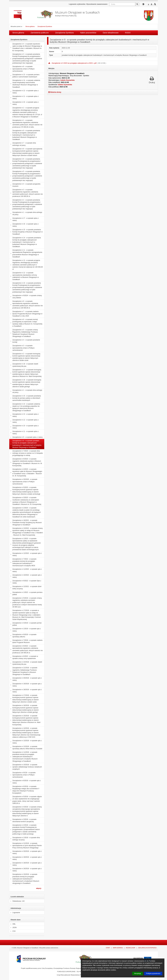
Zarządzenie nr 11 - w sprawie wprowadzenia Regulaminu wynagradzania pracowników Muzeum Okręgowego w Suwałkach (26, 253)
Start (108, 948)
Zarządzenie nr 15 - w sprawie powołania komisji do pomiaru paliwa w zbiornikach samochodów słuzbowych (25, 398)
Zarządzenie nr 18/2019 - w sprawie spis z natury (26, 864)
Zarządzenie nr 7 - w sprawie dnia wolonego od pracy (23, 144)
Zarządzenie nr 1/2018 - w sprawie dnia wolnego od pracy (25, 839)
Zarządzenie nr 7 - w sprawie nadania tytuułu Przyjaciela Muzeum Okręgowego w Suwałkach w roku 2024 (26, 314)
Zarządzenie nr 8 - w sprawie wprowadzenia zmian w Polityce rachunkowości (22, 69)
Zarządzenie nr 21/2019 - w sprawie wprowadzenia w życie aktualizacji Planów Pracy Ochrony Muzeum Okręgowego (25, 846)
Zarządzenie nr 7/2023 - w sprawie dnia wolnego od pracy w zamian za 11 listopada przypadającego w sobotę (26, 453)
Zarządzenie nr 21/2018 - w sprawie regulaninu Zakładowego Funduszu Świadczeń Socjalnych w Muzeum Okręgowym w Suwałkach (23, 671)
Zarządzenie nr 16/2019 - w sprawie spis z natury (26, 870)
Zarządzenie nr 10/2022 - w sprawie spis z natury (26, 576)
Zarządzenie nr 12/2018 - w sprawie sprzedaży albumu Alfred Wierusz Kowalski (26, 748)
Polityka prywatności (153, 973)
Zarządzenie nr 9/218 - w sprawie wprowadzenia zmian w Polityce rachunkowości (22, 775)
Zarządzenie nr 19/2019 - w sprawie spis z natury (26, 858)
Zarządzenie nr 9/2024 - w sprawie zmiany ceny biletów (26, 297)
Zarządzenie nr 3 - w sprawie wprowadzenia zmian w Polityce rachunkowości (22, 348)
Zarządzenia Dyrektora (45, 26)
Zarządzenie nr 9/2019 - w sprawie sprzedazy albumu (23, 636)
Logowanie (15, 913)
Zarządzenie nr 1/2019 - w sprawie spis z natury (25, 630)
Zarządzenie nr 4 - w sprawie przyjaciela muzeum (25, 185)
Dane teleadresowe (111, 33)
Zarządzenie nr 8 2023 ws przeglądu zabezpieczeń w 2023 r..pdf (74, 63)
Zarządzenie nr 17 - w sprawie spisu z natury (24, 219)
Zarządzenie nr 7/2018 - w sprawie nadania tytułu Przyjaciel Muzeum (26, 641)
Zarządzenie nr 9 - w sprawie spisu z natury (26, 437)
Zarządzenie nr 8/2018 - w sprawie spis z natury (25, 782)
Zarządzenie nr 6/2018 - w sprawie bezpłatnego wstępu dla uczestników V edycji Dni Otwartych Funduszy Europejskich (24, 790)
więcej (39, 888)
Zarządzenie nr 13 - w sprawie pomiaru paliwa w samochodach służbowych (24, 76)
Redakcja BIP (131, 948)
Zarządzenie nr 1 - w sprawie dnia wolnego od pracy (26, 213)
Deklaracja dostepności (147, 948)
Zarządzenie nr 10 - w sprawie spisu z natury (24, 103)
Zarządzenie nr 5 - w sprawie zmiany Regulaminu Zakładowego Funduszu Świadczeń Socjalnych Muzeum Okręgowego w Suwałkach (24, 333)
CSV (12, 931)
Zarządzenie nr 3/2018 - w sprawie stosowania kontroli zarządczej (23, 820)
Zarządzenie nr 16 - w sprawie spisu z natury (24, 225)
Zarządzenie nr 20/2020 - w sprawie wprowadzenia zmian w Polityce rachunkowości (23, 482)
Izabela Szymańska (67, 80)
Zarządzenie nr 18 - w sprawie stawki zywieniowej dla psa (24, 365)
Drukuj (152, 80)
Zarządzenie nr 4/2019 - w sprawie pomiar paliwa (25, 624)
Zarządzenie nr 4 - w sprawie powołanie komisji (25, 341)
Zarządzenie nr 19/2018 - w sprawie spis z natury (26, 685)
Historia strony (55, 92)
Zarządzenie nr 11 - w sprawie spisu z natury (24, 97)
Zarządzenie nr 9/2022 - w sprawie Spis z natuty (25, 582)
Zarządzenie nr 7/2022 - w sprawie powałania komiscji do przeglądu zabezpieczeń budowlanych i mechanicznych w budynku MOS (23, 562)
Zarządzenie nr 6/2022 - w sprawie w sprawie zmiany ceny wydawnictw (24, 657)
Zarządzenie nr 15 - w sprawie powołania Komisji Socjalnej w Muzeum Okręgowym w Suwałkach (26, 232)
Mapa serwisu (118, 948)
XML (12, 924)
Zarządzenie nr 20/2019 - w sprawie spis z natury (26, 852)
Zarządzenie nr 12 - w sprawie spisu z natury (24, 92)
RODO (128, 33)
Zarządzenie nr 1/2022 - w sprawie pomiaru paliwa (26, 593)
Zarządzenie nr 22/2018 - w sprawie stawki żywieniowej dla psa (26, 663)
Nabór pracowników (88, 33)
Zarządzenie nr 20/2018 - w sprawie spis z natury (26, 679)
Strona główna (30, 26)
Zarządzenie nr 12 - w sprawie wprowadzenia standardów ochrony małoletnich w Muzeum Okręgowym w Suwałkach (24, 276)
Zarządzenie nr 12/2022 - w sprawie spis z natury (26, 554)
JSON (13, 928)
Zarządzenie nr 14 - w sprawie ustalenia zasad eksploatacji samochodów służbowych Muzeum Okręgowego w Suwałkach (25, 84)
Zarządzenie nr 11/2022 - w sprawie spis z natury (26, 570)
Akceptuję (138, 973)
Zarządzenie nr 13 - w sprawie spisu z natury (24, 415)
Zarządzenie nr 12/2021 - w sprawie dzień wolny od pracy (25, 588)
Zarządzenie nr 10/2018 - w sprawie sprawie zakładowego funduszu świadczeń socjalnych (26, 767)
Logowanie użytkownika (77, 4)
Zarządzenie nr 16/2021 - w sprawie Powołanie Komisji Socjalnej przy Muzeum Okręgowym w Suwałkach (26, 523)
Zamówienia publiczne (40, 33)
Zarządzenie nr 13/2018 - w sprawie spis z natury (26, 742)
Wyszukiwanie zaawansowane (97, 4)
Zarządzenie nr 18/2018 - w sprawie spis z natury (26, 691)
